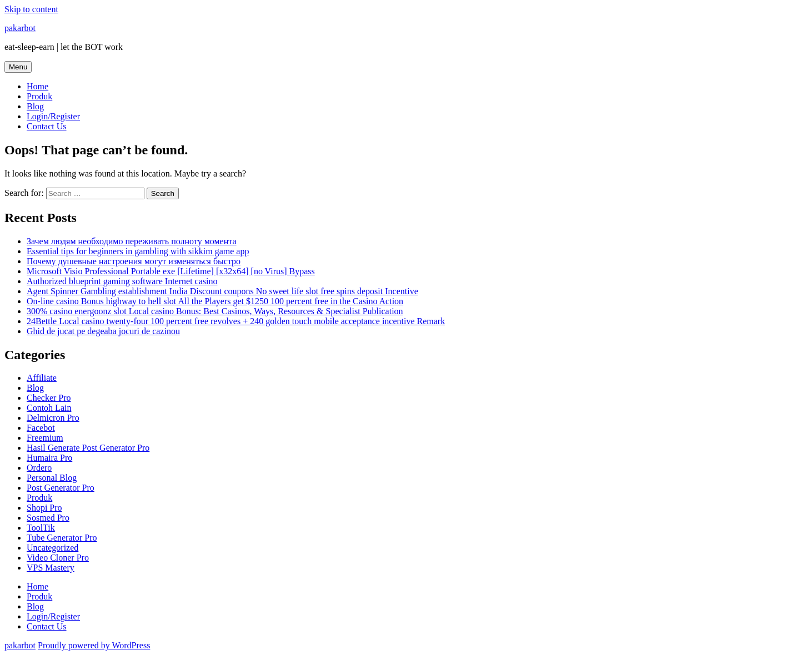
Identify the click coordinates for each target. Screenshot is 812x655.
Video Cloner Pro (58, 558)
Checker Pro (49, 398)
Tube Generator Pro (62, 538)
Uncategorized (52, 548)
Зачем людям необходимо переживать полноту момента (132, 241)
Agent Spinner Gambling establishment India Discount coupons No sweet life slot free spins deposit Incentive (222, 291)
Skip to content (31, 9)
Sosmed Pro (48, 518)
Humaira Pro (49, 458)
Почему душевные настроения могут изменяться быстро (134, 261)
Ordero (39, 468)
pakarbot (20, 28)
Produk (39, 96)
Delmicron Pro (53, 418)
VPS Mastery (51, 568)
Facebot (41, 428)
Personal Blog (52, 478)
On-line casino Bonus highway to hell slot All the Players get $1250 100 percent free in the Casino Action (215, 301)
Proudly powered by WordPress (94, 645)
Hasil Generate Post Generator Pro (88, 448)
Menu (18, 67)
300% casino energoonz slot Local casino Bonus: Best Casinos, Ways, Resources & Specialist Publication (215, 311)
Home (37, 86)
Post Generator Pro (61, 488)
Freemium (45, 438)
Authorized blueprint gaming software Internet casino (122, 281)
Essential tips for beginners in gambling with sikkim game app (138, 251)
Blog (35, 106)
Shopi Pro (44, 508)
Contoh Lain (49, 408)
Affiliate (42, 378)
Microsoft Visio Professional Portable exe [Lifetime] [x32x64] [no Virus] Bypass (171, 271)
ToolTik (41, 528)
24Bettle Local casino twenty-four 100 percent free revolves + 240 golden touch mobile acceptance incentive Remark (236, 321)
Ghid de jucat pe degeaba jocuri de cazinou (103, 331)
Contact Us (47, 126)
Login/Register (53, 116)
